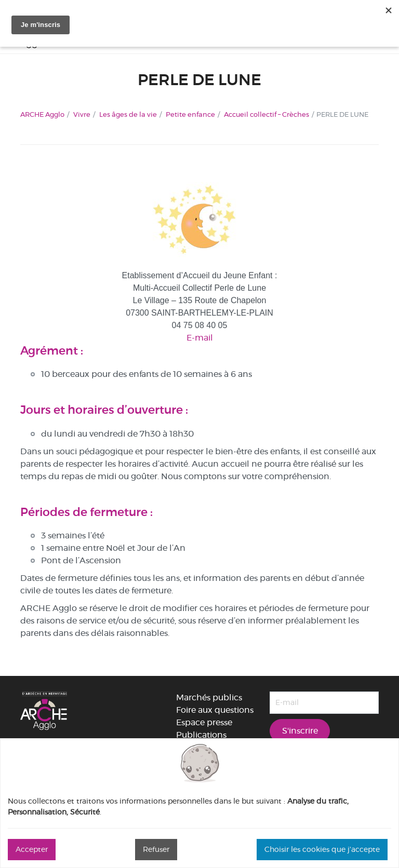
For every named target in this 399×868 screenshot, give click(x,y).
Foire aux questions (215, 710)
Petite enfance (190, 114)
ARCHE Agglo (42, 114)
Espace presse (204, 722)
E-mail (200, 338)
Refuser (156, 849)
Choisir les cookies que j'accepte (322, 849)
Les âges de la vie (128, 114)
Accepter (32, 849)
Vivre (82, 114)
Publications (201, 735)
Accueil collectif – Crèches (267, 114)
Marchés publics (209, 697)
